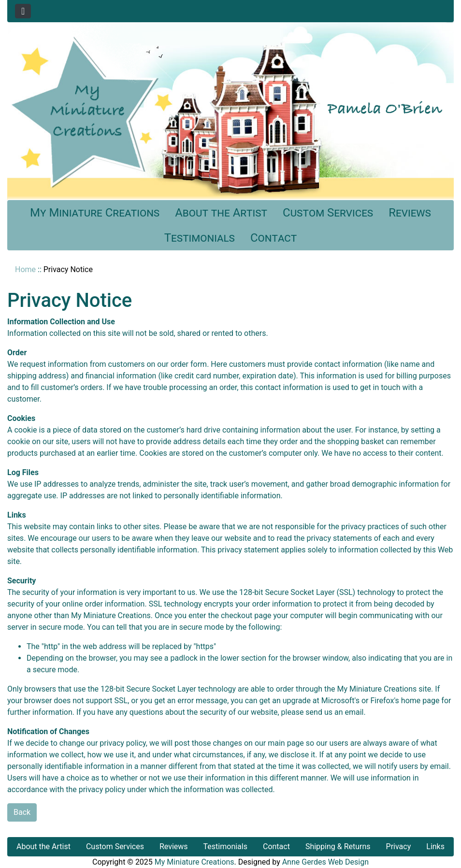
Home (25, 269)
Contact (274, 238)
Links (435, 846)
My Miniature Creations (95, 213)
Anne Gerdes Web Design (325, 862)
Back (22, 812)
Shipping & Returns (338, 846)
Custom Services (328, 213)
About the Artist (221, 213)
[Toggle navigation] (23, 11)
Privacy (399, 846)
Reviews (410, 213)
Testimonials (200, 238)
